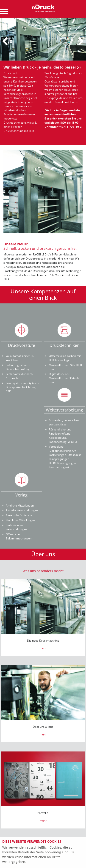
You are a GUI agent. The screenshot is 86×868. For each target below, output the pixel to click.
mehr (43, 648)
